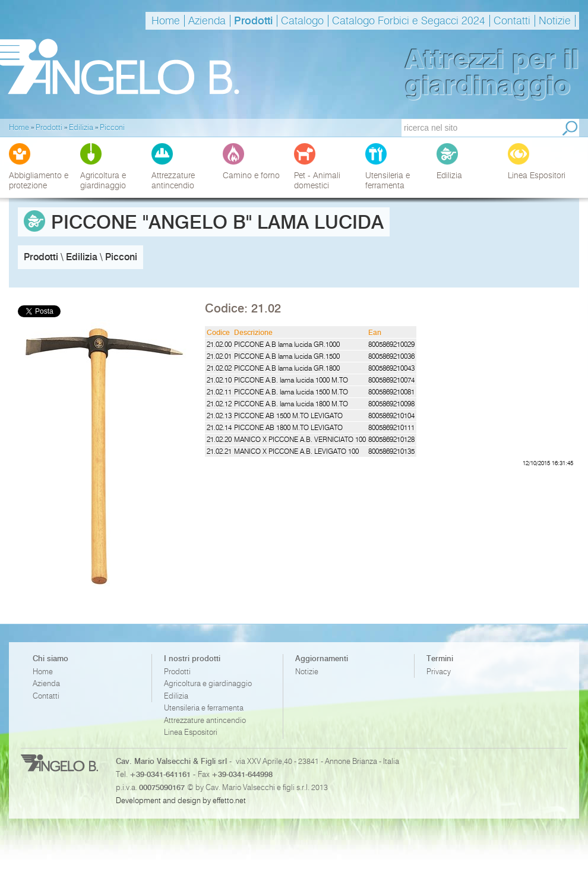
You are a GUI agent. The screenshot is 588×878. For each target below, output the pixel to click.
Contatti (512, 21)
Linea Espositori (191, 732)
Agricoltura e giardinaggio (208, 683)
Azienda (207, 21)
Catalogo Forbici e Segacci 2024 (409, 21)
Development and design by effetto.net (181, 800)
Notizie (555, 21)
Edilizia (176, 696)
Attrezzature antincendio (205, 720)
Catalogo (302, 21)
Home (166, 21)
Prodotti (253, 21)
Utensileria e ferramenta (204, 708)
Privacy (439, 672)
